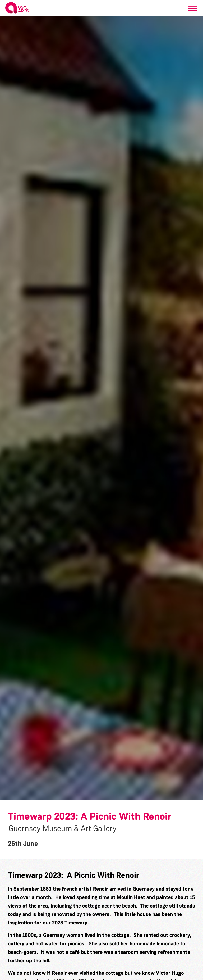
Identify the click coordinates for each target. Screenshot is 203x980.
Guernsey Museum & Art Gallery (63, 828)
